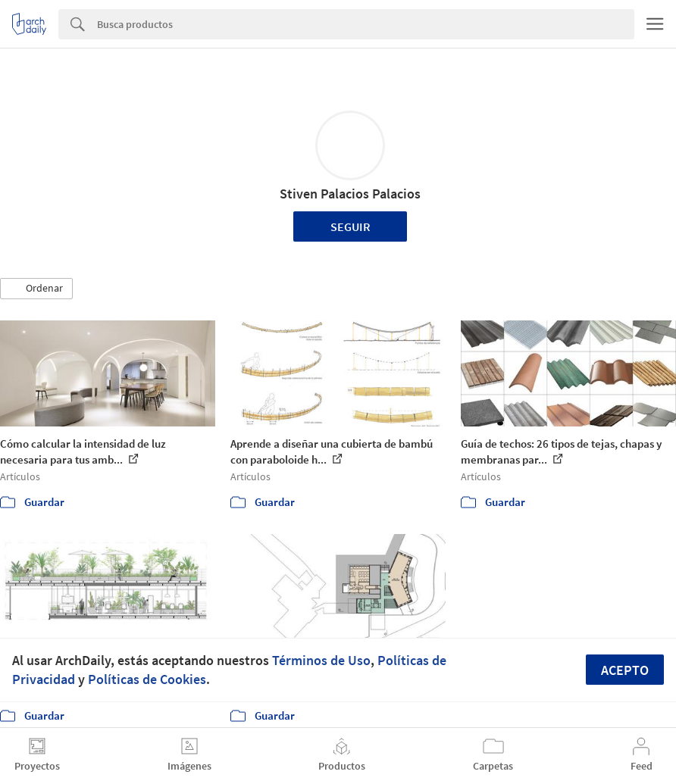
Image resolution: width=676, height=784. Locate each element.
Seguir (351, 226)
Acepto (625, 670)
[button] (36, 289)
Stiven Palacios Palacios (350, 194)
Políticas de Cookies (147, 679)
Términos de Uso (321, 660)
